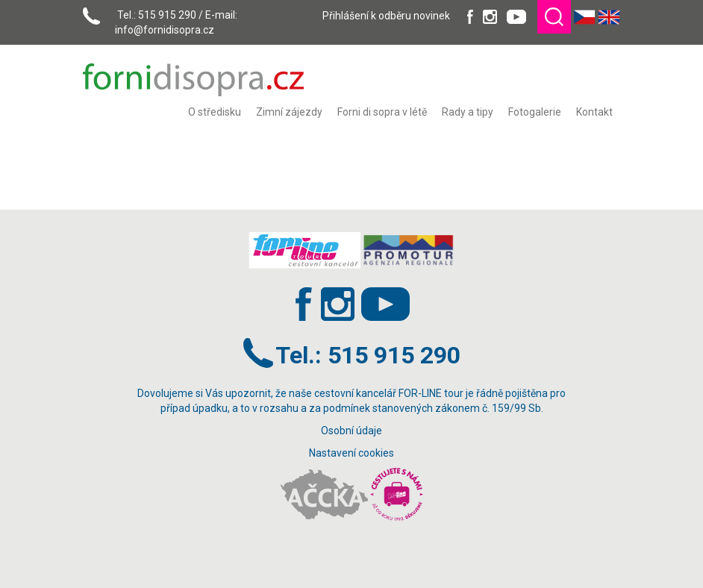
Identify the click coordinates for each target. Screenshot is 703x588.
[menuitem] (215, 112)
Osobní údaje (351, 431)
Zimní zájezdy (289, 112)
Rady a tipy (468, 112)
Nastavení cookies (351, 453)
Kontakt (594, 112)
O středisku (215, 112)
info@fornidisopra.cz (165, 30)
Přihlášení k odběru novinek (386, 16)
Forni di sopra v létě (382, 112)
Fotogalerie (535, 112)
